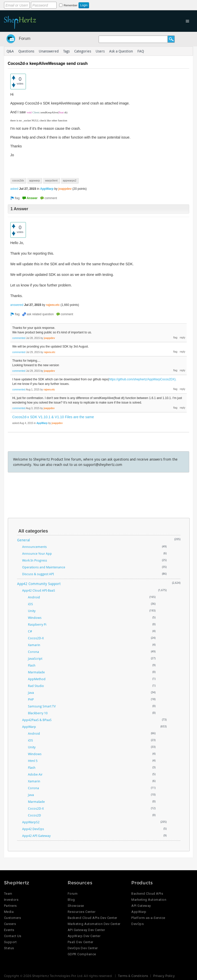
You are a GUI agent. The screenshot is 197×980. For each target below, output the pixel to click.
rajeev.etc (53, 305)
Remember (70, 5)
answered (17, 305)
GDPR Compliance (82, 954)
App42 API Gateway (36, 836)
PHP (31, 699)
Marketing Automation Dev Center (94, 924)
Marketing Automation (149, 900)
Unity (32, 611)
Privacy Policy (164, 976)
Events (9, 930)
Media (9, 912)
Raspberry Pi (37, 624)
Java (31, 693)
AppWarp (47, 189)
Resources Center (82, 912)
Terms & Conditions (133, 976)
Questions (26, 51)
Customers (13, 918)
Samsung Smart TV (42, 706)
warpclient (51, 180)
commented (19, 338)
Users (100, 51)
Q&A (10, 51)
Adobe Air (35, 774)
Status (9, 948)
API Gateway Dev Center (86, 930)
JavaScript (35, 658)
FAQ (141, 51)
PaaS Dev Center (81, 942)
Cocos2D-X (36, 638)
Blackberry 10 (38, 713)
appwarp (34, 180)
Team (8, 894)
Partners (10, 906)
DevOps (137, 924)
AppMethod (37, 679)
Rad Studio (36, 686)
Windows (35, 618)
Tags (66, 51)
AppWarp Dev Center (84, 936)
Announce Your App (37, 553)
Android (34, 597)
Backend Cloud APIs (147, 894)
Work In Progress (35, 560)
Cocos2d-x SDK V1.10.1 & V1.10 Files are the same (53, 417)
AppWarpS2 (31, 822)
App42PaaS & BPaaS (37, 720)
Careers (10, 924)
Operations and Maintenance (44, 567)
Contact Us (13, 936)
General (24, 540)
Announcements (34, 547)
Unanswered (49, 51)
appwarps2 (70, 180)
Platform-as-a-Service (148, 918)
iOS (30, 604)
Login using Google (129, 4)
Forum (25, 38)
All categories (33, 531)
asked (14, 189)
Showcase (76, 906)
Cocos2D (34, 815)
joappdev (65, 189)
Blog (71, 900)
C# (30, 631)
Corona (33, 652)
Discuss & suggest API (38, 574)
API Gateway (141, 906)
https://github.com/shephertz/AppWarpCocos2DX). (143, 379)
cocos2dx (18, 180)
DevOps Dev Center (83, 948)
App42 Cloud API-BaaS (39, 590)
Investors (11, 900)
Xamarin (34, 645)
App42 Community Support (39, 584)
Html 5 (33, 761)
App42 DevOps (33, 829)
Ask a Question (121, 51)
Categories (83, 51)
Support (10, 942)
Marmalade (36, 672)
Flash (32, 665)
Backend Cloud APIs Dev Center (92, 918)
